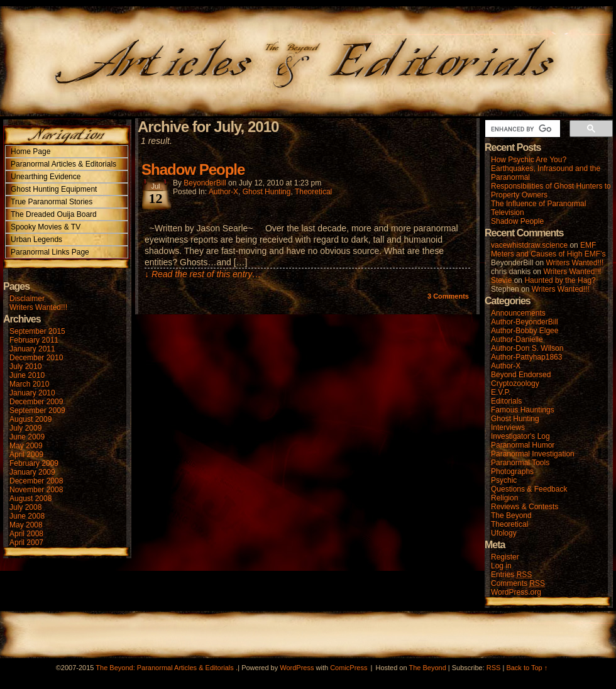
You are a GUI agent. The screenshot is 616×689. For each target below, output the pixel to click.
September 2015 (37, 331)
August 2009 (30, 419)
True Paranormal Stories (52, 202)
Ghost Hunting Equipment (54, 189)
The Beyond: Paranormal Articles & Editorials (165, 668)
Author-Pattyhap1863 (526, 357)
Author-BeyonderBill (525, 322)
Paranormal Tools (520, 463)
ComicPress (349, 668)
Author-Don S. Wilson (527, 348)
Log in (501, 566)
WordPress (297, 668)
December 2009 (36, 402)
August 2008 (30, 499)
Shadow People (193, 169)
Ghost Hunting (267, 192)
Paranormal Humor (523, 445)
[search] (521, 129)
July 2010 (25, 367)
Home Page (30, 152)
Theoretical (313, 192)
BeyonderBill (205, 183)
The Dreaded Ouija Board (54, 214)
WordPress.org (516, 592)
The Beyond (511, 515)
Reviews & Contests (525, 507)
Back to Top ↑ (527, 668)
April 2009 (26, 455)
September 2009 (37, 411)
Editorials (506, 401)
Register (505, 557)
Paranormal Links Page (50, 252)
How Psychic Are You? (529, 160)
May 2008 (26, 525)
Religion (504, 498)
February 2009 (34, 463)
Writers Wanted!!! (38, 307)
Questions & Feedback (529, 489)
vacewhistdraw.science (529, 245)
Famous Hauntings (523, 410)
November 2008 (36, 490)
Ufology (504, 533)
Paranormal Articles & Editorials (63, 164)
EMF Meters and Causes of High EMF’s (548, 250)
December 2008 (36, 481)
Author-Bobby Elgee (525, 331)
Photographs (512, 471)
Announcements (518, 313)
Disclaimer (27, 299)
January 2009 (32, 472)
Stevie (501, 280)
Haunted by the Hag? (560, 280)
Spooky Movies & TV (46, 227)
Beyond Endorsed (521, 375)
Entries (511, 575)
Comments (448, 296)
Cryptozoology (515, 383)
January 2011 (32, 349)
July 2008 (25, 507)
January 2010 (32, 393)
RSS (494, 668)
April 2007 (26, 543)
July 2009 (25, 428)
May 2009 (26, 446)
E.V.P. (501, 392)
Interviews (508, 427)
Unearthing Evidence (46, 177)
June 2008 (27, 516)
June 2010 (27, 375)
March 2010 (29, 384)
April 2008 (26, 534)
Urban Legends (36, 240)
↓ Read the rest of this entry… (203, 274)
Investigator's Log (520, 436)
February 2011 (34, 340)
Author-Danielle (517, 339)
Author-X (223, 192)
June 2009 (27, 437)
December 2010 (36, 358)
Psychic (504, 480)
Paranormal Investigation (533, 454)
